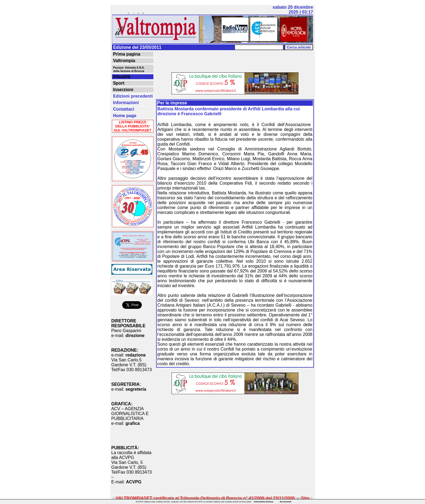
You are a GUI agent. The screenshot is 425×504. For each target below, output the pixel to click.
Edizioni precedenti (132, 96)
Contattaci (123, 109)
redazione (136, 355)
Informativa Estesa (264, 502)
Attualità (121, 77)
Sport (118, 83)
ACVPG (134, 482)
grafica (133, 423)
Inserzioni (123, 90)
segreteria (136, 389)
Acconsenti (286, 502)
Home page (124, 116)
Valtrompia (124, 61)
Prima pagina (126, 54)
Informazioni (125, 103)
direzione (135, 336)
